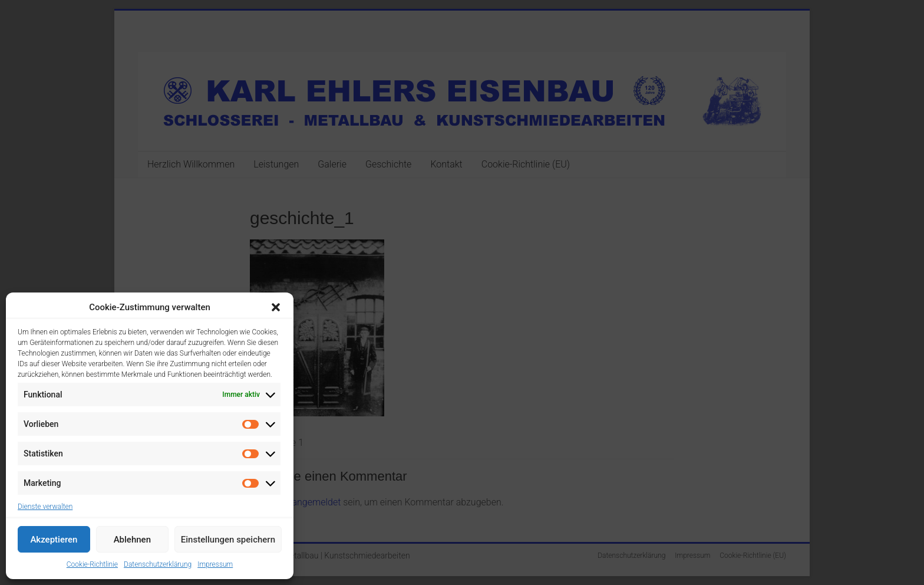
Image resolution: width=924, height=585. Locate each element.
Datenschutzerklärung (158, 564)
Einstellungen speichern (228, 540)
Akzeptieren (54, 540)
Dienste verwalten (45, 507)
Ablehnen (132, 540)
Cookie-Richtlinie (92, 564)
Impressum (215, 564)
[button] (276, 307)
